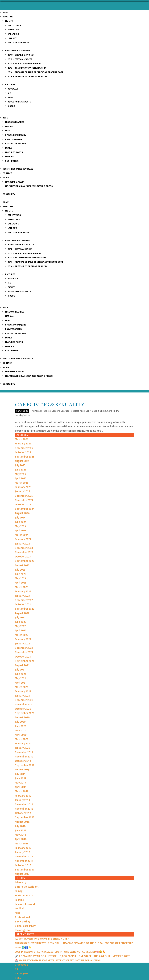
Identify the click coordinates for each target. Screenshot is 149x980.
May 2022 (20, 626)
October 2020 (23, 709)
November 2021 (24, 652)
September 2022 (25, 609)
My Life (9, 21)
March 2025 (22, 483)
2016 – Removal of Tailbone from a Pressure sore (35, 72)
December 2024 (24, 496)
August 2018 (22, 822)
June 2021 (21, 674)
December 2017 (24, 857)
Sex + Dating (12, 161)
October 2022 (23, 604)
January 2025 (22, 491)
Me (9, 93)
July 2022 (20, 617)
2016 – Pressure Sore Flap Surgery (27, 76)
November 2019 (24, 757)
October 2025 (23, 452)
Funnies (9, 157)
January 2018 (23, 852)
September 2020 (25, 713)
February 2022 (23, 639)
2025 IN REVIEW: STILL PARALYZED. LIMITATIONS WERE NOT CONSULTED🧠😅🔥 (60, 952)
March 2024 (22, 535)
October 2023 (23, 557)
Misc (8, 131)
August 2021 (22, 665)
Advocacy (13, 89)
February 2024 (23, 539)
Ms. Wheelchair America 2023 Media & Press (29, 186)
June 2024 (21, 522)
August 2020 (22, 717)
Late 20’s (13, 38)
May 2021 (20, 678)
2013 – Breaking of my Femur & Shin (27, 68)
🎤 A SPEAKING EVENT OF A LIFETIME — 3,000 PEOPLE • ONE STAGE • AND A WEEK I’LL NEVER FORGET (72, 956)
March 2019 (22, 791)
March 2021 (22, 687)
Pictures (10, 84)
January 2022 (22, 644)
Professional (22, 917)
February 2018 (23, 848)
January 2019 (22, 800)
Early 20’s (13, 34)
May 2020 (21, 731)
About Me (8, 17)
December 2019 (24, 752)
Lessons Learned (15, 122)
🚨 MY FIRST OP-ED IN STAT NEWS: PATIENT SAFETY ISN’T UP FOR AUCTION (58, 960)
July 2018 (20, 826)
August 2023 (22, 565)
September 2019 (25, 765)
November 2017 (24, 861)
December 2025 (24, 448)
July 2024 (20, 518)
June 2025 (21, 470)
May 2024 (21, 526)
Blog (5, 118)
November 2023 (24, 552)
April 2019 (21, 787)
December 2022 (24, 600)
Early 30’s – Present (19, 43)
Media (6, 178)
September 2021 (25, 661)
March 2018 (22, 844)
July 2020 (20, 722)
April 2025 (21, 478)
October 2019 (23, 761)
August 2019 (22, 770)
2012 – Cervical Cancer (20, 59)
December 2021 (24, 648)
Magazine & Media (15, 182)
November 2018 (24, 809)
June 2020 (21, 726)
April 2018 (21, 839)
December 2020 (24, 700)
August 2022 (22, 613)
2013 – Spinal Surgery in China (24, 64)
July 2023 (20, 570)
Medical (9, 126)
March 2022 (22, 635)
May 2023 (20, 578)
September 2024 (25, 509)
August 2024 (22, 513)
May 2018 (21, 835)
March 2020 (22, 739)
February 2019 (23, 796)
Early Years (14, 25)
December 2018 (24, 804)
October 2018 (23, 813)
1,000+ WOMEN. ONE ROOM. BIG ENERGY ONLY (42, 939)
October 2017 (23, 865)
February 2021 (23, 691)
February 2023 (23, 591)
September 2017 (25, 870)
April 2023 (21, 583)
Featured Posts (14, 152)
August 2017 (22, 874)
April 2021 (21, 683)
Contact (7, 173)
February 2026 (23, 444)
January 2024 (23, 544)
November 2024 (24, 500)
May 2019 (20, 783)
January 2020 (23, 748)
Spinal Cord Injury (16, 135)
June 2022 (21, 622)
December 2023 (24, 548)
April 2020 (21, 735)
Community (9, 194)
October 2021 (23, 657)
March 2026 (22, 439)
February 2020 (23, 743)
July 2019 (20, 774)
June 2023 (21, 574)
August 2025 (22, 461)
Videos (11, 106)
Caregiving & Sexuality (50, 404)
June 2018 (21, 830)
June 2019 (21, 778)
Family (11, 97)
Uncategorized (13, 139)
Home (6, 12)
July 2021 (20, 670)
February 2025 (23, 487)
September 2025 (25, 457)
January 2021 (22, 696)
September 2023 (25, 561)
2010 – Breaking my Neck (21, 55)
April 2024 (21, 531)
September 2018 (25, 817)
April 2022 (21, 630)
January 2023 (22, 596)
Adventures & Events (19, 102)
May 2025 (20, 474)
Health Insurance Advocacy (18, 169)
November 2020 (24, 704)
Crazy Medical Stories (18, 51)
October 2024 (23, 504)
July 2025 (20, 465)
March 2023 (22, 587)
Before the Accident (16, 144)
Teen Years (14, 30)
